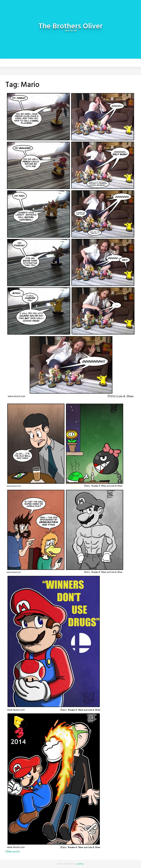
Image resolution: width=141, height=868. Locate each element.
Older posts (13, 852)
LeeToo (80, 864)
